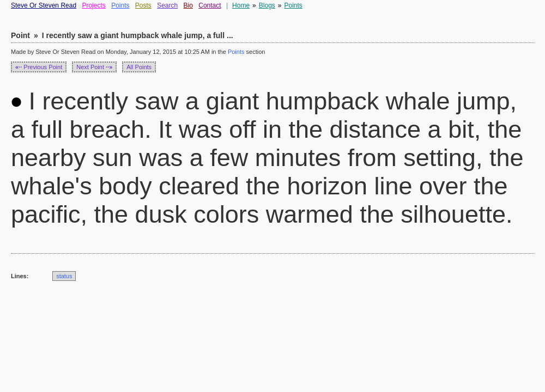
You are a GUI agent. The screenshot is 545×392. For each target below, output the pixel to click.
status (64, 276)
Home (241, 5)
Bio (188, 5)
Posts (143, 5)
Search (167, 5)
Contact (210, 5)
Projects (93, 5)
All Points (139, 67)
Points (120, 5)
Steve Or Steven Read (44, 5)
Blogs (267, 5)
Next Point (94, 67)
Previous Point (39, 67)
